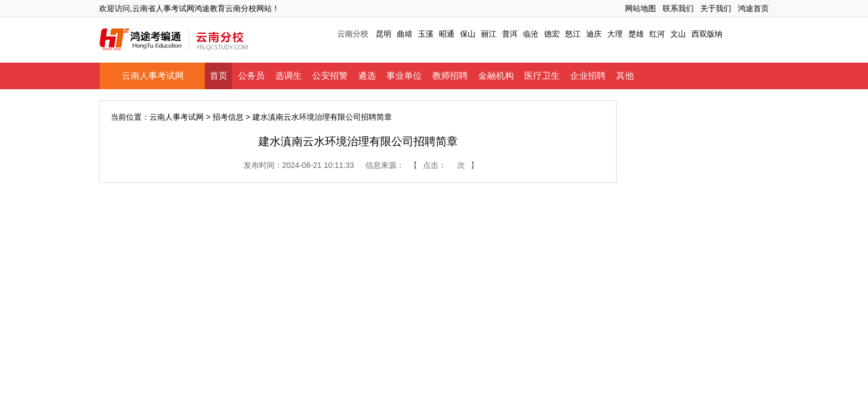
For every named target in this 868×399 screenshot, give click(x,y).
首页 (219, 76)
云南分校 (353, 34)
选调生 (288, 76)
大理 (615, 34)
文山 (678, 34)
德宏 (552, 34)
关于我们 (716, 8)
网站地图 (640, 8)
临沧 (531, 34)
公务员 (251, 76)
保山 (468, 34)
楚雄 (636, 34)
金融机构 (496, 76)
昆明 (384, 34)
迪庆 (594, 34)
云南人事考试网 (153, 76)
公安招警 (330, 76)
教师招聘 (450, 76)
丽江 (489, 34)
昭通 (447, 34)
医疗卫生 (542, 76)
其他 (625, 76)
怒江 (573, 34)
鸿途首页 (753, 8)
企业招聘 (588, 76)
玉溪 (426, 34)
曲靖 (405, 34)
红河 (657, 34)
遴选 (367, 76)
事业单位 (404, 76)
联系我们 (678, 8)
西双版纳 (707, 34)
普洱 (510, 34)
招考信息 (228, 117)
